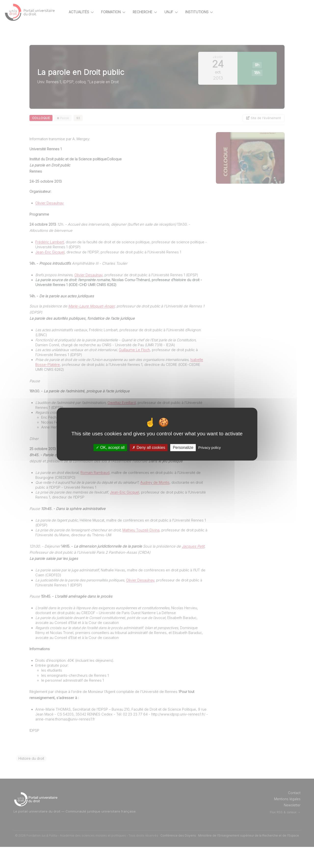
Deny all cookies (149, 448)
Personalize (183, 448)
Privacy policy (209, 448)
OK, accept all (110, 448)
